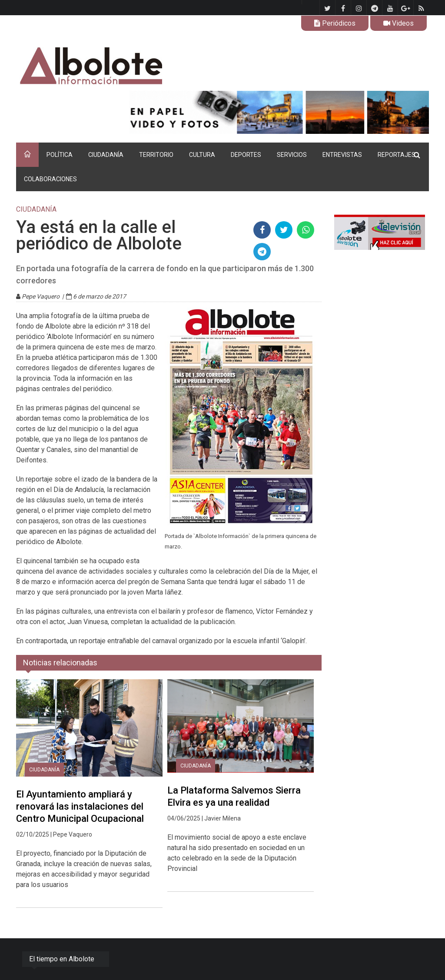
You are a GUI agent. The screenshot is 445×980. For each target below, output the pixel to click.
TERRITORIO (156, 155)
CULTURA (202, 155)
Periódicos (335, 23)
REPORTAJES (397, 155)
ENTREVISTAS (342, 155)
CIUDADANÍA (106, 155)
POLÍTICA (60, 155)
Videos (399, 23)
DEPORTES (246, 155)
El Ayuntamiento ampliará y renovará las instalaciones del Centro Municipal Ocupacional (80, 806)
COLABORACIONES (50, 179)
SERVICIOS (292, 155)
